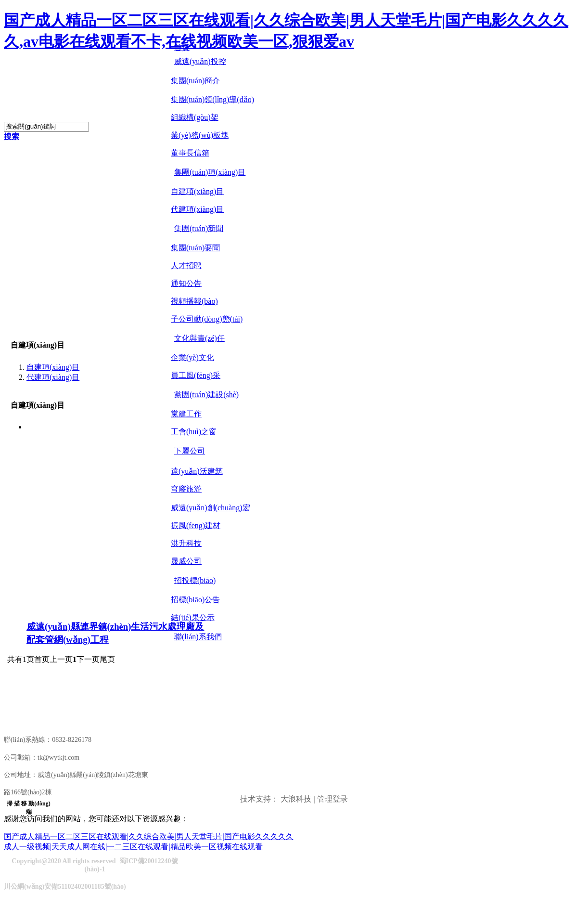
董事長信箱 (190, 153)
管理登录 (332, 799)
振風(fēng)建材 (196, 525)
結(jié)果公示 (193, 617)
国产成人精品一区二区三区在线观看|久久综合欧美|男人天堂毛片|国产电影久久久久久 (149, 836)
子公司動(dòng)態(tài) (207, 319)
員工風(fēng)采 (196, 375)
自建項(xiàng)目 (197, 191)
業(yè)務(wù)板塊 (200, 135)
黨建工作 (186, 414)
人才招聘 (186, 266)
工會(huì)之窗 (194, 432)
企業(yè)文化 (192, 357)
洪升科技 (186, 543)
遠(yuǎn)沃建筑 (197, 471)
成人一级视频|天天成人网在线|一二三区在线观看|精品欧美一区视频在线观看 (133, 847)
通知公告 (186, 283)
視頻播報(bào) (194, 301)
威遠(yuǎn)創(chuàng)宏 (211, 508)
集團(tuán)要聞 (195, 248)
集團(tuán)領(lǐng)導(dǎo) (212, 99)
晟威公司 (186, 561)
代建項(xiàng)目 (197, 209)
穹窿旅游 (186, 489)
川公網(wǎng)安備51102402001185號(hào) (65, 887)
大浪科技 (296, 799)
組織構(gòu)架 (195, 117)
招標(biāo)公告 (195, 600)
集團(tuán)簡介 (195, 81)
